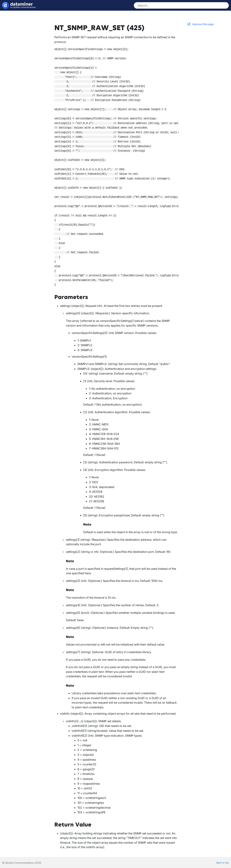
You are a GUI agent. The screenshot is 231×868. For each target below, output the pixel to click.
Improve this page (203, 24)
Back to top (223, 863)
